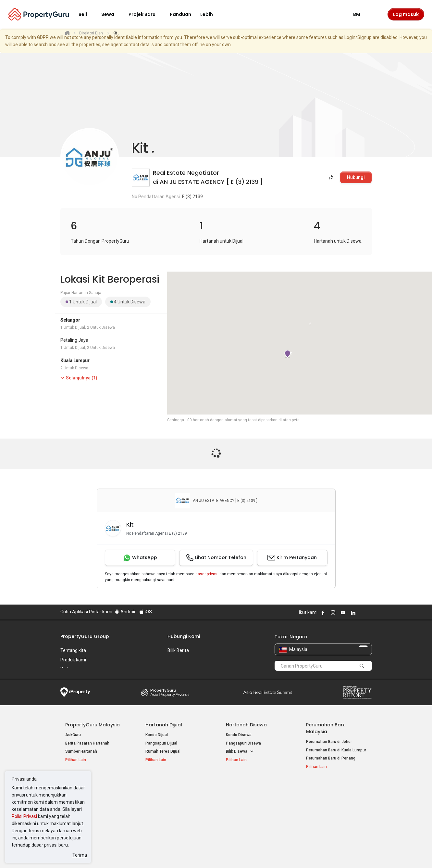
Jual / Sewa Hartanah (326, 806)
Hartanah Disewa (246, 725)
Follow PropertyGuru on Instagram (333, 613)
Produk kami (73, 660)
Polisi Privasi (24, 816)
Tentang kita (73, 650)
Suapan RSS (317, 815)
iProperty (75, 692)
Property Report (357, 692)
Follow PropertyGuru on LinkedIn (353, 613)
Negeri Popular (243, 788)
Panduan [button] (180, 14)
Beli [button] (87, 14)
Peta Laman (317, 823)
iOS (146, 612)
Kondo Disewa (239, 735)
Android (126, 612)
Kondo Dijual (157, 735)
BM (361, 14)
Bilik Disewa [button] (240, 752)
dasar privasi (207, 574)
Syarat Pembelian (211, 853)
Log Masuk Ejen (320, 798)
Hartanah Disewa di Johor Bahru (174, 815)
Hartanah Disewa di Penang (170, 806)
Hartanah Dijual (164, 725)
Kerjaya (68, 669)
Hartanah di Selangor (245, 806)
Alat (311, 788)
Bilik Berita (178, 650)
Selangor (70, 320)
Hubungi (356, 177)
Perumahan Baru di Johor (329, 742)
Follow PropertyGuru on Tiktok (369, 613)
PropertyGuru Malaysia (93, 725)
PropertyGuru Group (85, 636)
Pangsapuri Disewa (243, 743)
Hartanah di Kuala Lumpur (249, 798)
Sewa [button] (112, 14)
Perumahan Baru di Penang (331, 758)
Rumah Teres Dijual (163, 751)
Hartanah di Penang (244, 815)
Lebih (210, 14)
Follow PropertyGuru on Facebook (323, 613)
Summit (268, 692)
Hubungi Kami (184, 636)
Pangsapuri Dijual (161, 743)
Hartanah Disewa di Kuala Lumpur (176, 798)
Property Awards (165, 692)
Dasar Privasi (172, 853)
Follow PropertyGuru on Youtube (343, 613)
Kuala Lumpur (75, 361)
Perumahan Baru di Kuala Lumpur (336, 750)
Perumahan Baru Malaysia (326, 728)
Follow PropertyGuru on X (362, 613)
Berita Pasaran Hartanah (87, 743)
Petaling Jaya (74, 340)
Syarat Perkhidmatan (129, 853)
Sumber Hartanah (81, 751)
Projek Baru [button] (146, 14)
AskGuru (73, 735)
